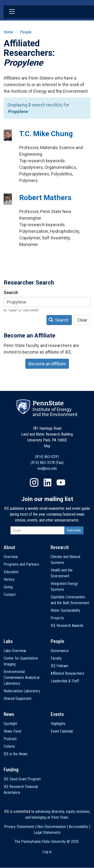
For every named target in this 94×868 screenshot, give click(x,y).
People (26, 32)
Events (57, 714)
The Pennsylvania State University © (47, 842)
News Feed (12, 731)
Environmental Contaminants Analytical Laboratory (22, 678)
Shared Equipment (18, 699)
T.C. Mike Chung (46, 134)
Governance (60, 651)
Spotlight (10, 724)
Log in (47, 852)
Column (9, 746)
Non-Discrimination (52, 827)
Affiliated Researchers (67, 673)
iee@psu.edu (47, 468)
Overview (11, 557)
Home (8, 32)
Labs (8, 641)
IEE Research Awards (67, 626)
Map (47, 446)
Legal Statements (47, 832)
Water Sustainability (66, 610)
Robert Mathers (45, 198)
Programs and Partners (21, 564)
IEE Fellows (59, 666)
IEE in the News (16, 754)
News (9, 714)
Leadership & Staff (65, 681)
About (9, 547)
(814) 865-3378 (43, 463)
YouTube (61, 482)
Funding (11, 770)
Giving (8, 587)
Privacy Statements (19, 827)
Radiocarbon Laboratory (22, 691)
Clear (82, 320)
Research (60, 547)
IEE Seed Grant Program (22, 779)
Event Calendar (62, 731)
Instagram (34, 482)
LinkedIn (47, 482)
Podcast (10, 739)
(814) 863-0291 (47, 457)
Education (11, 572)
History (9, 579)
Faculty (56, 658)
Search (11, 292)
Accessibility (79, 827)
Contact (10, 595)
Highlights (58, 724)
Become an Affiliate (47, 364)
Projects (57, 618)
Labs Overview (15, 651)
